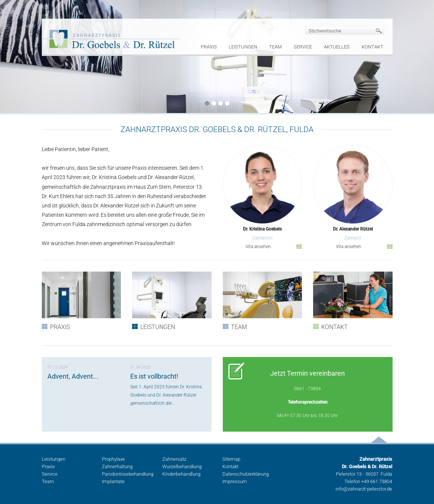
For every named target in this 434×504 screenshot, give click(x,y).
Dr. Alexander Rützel (353, 229)
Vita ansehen (258, 247)
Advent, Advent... (73, 376)
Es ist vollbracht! (154, 376)
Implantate (113, 481)
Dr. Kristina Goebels (262, 229)
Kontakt (372, 47)
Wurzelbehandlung (182, 467)
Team (275, 47)
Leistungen (243, 47)
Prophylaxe (113, 459)
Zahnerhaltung (117, 467)
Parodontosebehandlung (128, 474)
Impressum (235, 481)
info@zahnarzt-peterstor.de (364, 489)
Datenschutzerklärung (246, 474)
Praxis (209, 47)
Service (303, 47)
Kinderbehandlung (181, 474)
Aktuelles (337, 47)
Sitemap (231, 459)
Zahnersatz (174, 459)
